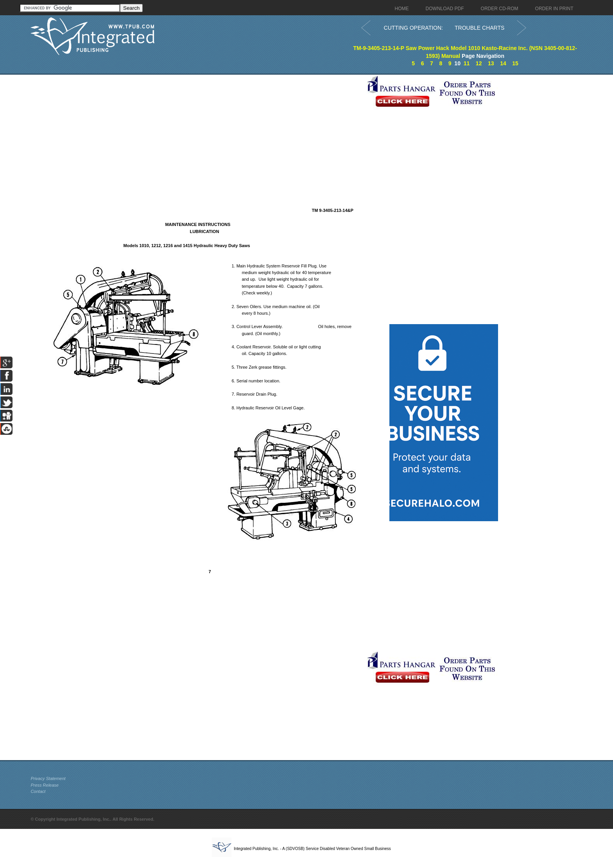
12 (479, 63)
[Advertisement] (197, 129)
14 (503, 63)
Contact (38, 791)
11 (467, 63)
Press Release (45, 785)
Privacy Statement (48, 778)
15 (515, 63)
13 (491, 63)
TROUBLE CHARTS (479, 28)
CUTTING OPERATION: (413, 28)
